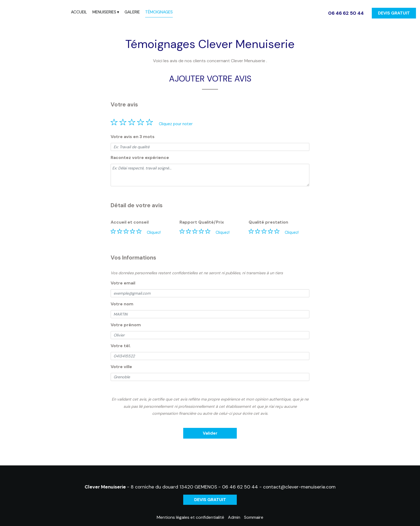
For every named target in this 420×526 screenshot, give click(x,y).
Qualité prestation (268, 222)
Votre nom (122, 304)
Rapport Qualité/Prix (202, 222)
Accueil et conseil (130, 222)
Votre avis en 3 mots (133, 137)
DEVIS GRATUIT (394, 13)
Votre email (123, 283)
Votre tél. (121, 346)
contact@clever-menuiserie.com (299, 487)
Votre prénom (126, 325)
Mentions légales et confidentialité (190, 517)
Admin (234, 517)
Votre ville (121, 367)
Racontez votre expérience (140, 158)
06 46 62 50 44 (240, 487)
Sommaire (254, 517)
